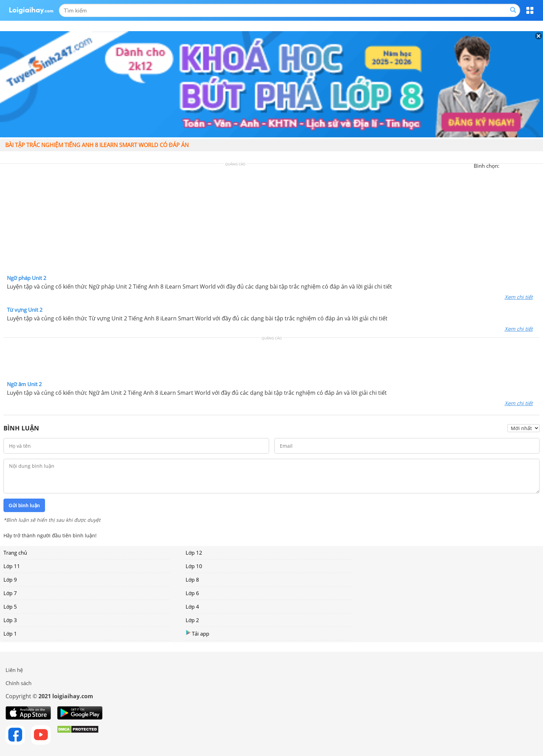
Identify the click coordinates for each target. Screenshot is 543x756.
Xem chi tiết (519, 297)
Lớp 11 (12, 566)
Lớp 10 (194, 566)
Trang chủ (15, 553)
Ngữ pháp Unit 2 (27, 278)
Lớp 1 (10, 634)
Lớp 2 (192, 620)
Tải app (197, 633)
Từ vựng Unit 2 (25, 310)
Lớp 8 (192, 580)
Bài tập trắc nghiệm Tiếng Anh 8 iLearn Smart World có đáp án (97, 145)
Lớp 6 (192, 593)
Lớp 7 (10, 593)
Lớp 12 (194, 553)
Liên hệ (14, 670)
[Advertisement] (271, 221)
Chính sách (19, 683)
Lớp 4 (192, 607)
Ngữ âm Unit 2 (24, 384)
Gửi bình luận (24, 505)
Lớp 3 (10, 620)
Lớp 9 (10, 580)
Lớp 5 (10, 607)
